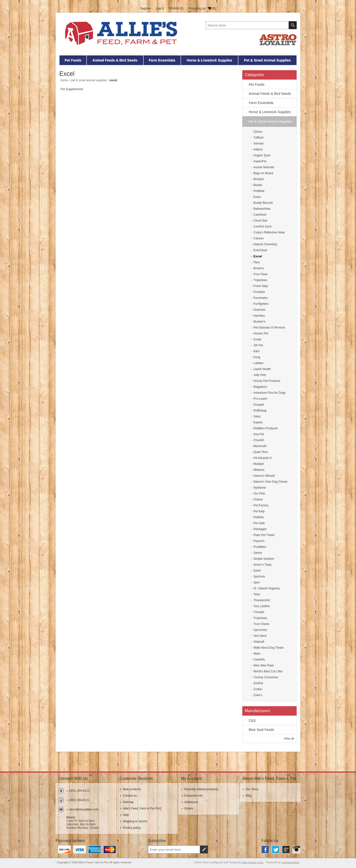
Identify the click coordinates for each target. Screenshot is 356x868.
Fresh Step (261, 286)
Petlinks (259, 517)
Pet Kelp (259, 511)
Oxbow (258, 499)
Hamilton (259, 316)
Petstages (260, 529)
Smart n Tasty (262, 565)
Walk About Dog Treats (268, 648)
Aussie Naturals (264, 167)
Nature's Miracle (264, 476)
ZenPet (258, 683)
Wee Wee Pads (264, 665)
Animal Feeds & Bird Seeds (115, 60)
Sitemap (128, 802)
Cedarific (259, 660)
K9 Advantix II (262, 458)
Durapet (259, 405)
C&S (252, 721)
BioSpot (259, 179)
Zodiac (258, 689)
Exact (257, 197)
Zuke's (258, 695)
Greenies (259, 310)
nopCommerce (290, 862)
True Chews (261, 624)
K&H (256, 351)
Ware (257, 654)
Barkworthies (262, 209)
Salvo (257, 416)
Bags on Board (263, 173)
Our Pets (259, 494)
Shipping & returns (135, 821)
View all (289, 739)
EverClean (260, 250)
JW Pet (258, 345)
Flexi (256, 262)
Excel (258, 256)
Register (146, 8)
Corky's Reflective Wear (269, 232)
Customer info (193, 796)
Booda (258, 185)
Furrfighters (261, 304)
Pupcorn (259, 541)
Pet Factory (261, 505)
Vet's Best (260, 636)
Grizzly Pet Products (267, 381)
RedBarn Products (266, 428)
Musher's (259, 322)
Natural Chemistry (265, 244)
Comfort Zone (262, 227)
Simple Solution (264, 559)
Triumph (259, 612)
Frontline (259, 292)
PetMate (259, 191)
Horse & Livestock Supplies (209, 60)
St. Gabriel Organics (267, 588)
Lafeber (258, 363)
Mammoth (260, 446)
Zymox (258, 132)
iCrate (257, 339)
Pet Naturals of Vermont (269, 328)
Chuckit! (259, 440)
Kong (257, 357)
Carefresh (260, 215)
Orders (189, 808)
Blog (248, 796)
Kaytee (258, 422)
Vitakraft (259, 642)
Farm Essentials (162, 60)
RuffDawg (260, 411)
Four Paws (260, 274)
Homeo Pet (261, 333)
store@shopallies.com (84, 809)
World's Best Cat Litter (268, 671)
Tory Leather (262, 606)
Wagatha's (260, 387)
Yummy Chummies (266, 677)
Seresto (258, 144)
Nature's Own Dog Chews (270, 482)
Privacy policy (132, 828)
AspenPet (260, 161)
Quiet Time (261, 452)
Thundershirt (262, 600)
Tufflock (258, 138)
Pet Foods (73, 60)
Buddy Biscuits (263, 203)
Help (126, 815)
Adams (258, 149)
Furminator (261, 298)
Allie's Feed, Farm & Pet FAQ (142, 808)
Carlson (258, 238)
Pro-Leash (260, 399)
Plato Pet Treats (264, 535)
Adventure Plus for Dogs (269, 393)
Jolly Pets (260, 375)
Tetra (257, 594)
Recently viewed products (201, 789)
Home (64, 80)
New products (132, 789)
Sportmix (259, 577)
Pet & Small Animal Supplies (267, 60)
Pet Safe (259, 523)
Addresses (191, 802)
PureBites (260, 547)
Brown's (259, 268)
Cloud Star (260, 221)
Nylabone (260, 488)
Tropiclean (260, 280)
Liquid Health (262, 369)
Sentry (258, 553)
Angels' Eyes (262, 155)
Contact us (130, 796)
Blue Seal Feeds (261, 730)
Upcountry (260, 630)
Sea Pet (259, 434)
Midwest (259, 470)
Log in (160, 8)
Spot (256, 582)
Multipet (259, 464)
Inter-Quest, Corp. (253, 862)
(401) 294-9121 (79, 791)
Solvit (257, 571)
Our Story (252, 789)
